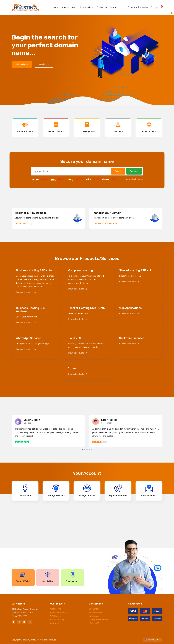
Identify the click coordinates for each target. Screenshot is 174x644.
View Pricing (44, 64)
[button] (83, 449)
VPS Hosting (56, 616)
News (77, 7)
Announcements (25, 127)
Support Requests (118, 491)
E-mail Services (96, 613)
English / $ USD (153, 640)
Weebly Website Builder (99, 620)
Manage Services (56, 491)
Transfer (134, 171)
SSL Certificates (96, 609)
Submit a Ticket (149, 127)
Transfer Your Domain (105, 224)
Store (67, 7)
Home (59, 7)
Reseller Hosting (57, 620)
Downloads (118, 127)
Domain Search (24, 224)
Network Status (56, 127)
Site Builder (94, 616)
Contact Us (105, 7)
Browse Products (26, 292)
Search (118, 171)
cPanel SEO (94, 623)
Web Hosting (56, 609)
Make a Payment (149, 491)
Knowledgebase (90, 7)
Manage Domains (87, 491)
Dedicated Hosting (58, 613)
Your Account (25, 491)
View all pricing (134, 179)
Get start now (22, 64)
